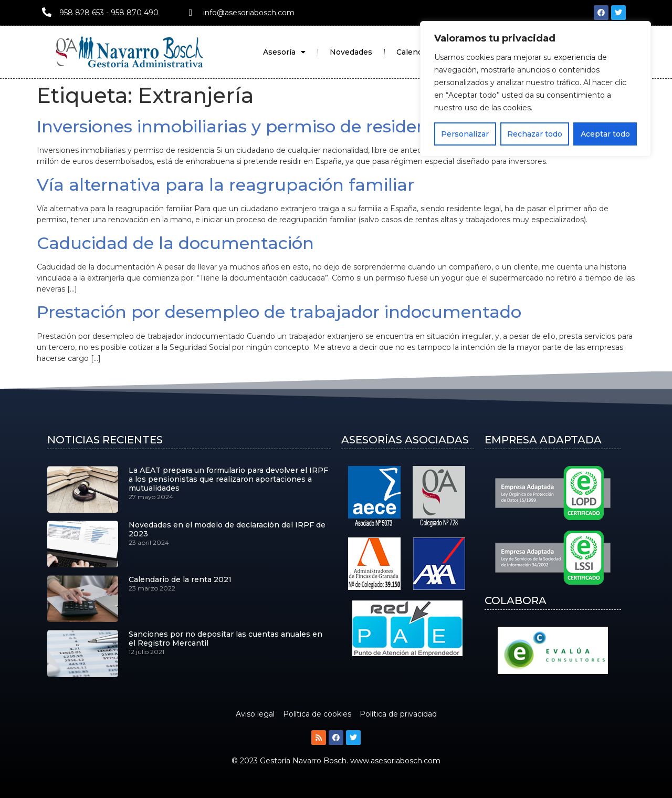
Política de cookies (317, 714)
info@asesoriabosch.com (249, 13)
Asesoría (284, 52)
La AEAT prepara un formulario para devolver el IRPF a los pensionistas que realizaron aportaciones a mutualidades (228, 479)
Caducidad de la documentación (175, 243)
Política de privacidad (398, 714)
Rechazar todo (535, 134)
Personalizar (465, 134)
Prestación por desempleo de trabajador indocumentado (279, 312)
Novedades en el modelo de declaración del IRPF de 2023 (227, 529)
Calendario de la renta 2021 (180, 579)
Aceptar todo (605, 134)
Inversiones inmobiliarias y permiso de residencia (244, 126)
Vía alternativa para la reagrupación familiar (225, 185)
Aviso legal (255, 714)
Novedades (351, 52)
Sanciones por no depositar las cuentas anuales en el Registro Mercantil (225, 639)
